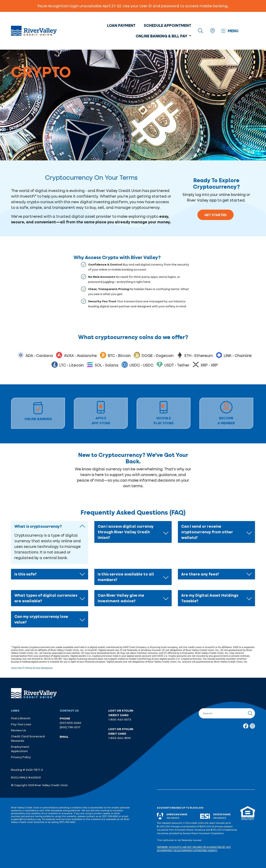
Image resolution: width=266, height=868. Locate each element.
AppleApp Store (101, 413)
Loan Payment (121, 25)
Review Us (18, 730)
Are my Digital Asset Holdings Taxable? (210, 598)
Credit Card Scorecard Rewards (28, 738)
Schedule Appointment (167, 25)
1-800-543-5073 (120, 719)
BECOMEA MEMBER (226, 413)
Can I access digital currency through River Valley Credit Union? (126, 532)
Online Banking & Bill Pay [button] (162, 36)
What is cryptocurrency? (38, 526)
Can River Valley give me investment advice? (121, 598)
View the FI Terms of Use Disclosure (32, 668)
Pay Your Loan (21, 724)
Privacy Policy (21, 757)
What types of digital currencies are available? (46, 598)
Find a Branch (21, 718)
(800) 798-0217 (70, 727)
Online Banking (38, 411)
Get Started (216, 215)
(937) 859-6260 (70, 723)
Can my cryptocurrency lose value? (41, 619)
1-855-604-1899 (119, 738)
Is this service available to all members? (126, 577)
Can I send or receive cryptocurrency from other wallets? (207, 532)
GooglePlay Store (164, 413)
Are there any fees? (200, 574)
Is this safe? (25, 574)
